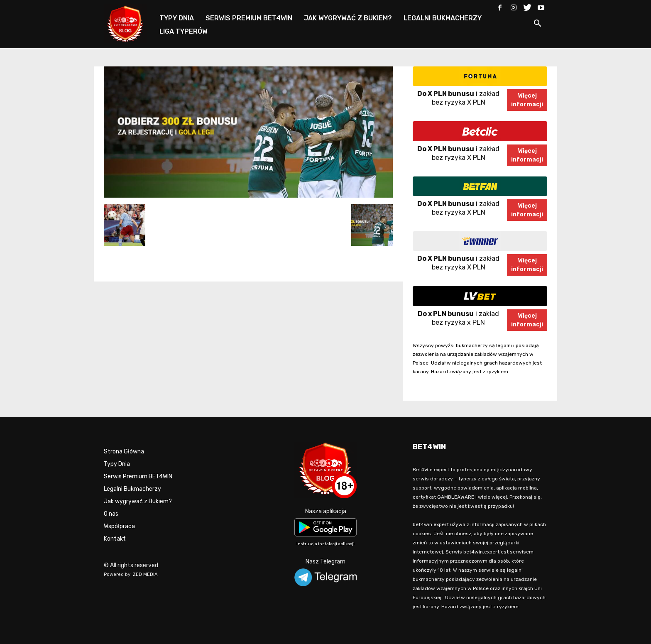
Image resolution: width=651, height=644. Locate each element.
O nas (111, 514)
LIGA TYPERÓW (184, 31)
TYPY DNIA (177, 18)
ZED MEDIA (145, 574)
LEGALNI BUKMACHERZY (443, 18)
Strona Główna (124, 452)
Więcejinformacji (527, 100)
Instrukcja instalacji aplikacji (325, 544)
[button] (537, 25)
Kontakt (115, 539)
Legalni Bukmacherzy (132, 489)
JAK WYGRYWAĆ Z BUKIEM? (348, 18)
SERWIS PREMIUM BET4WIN (249, 18)
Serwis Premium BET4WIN (138, 476)
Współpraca (119, 526)
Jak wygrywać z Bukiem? (138, 501)
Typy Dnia (117, 464)
